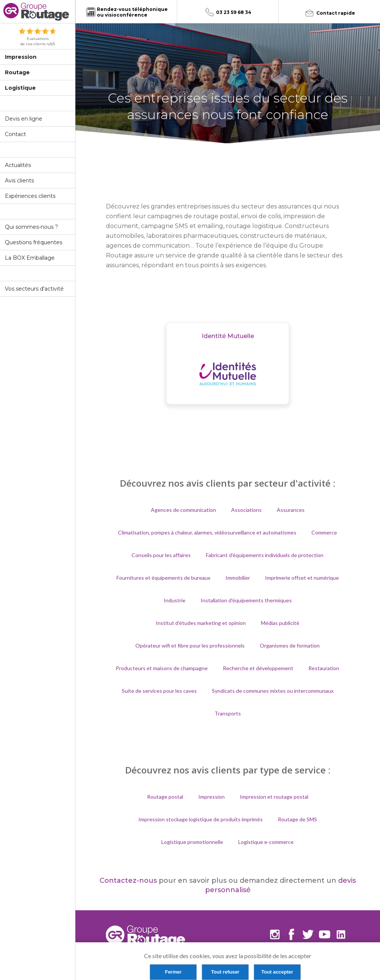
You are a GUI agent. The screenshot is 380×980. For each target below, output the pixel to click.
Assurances (291, 510)
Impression (21, 57)
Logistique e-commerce (266, 842)
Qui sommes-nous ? (31, 227)
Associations (246, 510)
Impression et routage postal (274, 797)
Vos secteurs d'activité (34, 289)
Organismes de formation (290, 645)
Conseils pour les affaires (161, 555)
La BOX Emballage (30, 258)
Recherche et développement (258, 668)
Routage (17, 72)
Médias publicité (280, 623)
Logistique (20, 88)
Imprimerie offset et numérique (302, 578)
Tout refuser (225, 972)
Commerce (324, 532)
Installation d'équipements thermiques (246, 600)
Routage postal (165, 797)
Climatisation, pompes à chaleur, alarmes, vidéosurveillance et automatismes (207, 532)
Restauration (324, 668)
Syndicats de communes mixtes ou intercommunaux (273, 691)
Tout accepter (277, 972)
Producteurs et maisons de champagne (162, 668)
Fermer (173, 972)
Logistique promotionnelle (192, 842)
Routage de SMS (297, 819)
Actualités (18, 165)
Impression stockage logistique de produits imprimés (201, 819)
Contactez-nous (128, 880)
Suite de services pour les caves (159, 691)
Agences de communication (183, 510)
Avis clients (19, 181)
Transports (228, 713)
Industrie (175, 600)
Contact (15, 134)
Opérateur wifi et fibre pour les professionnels (190, 645)
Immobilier (238, 578)
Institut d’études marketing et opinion (201, 623)
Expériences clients (30, 196)
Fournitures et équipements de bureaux (163, 578)
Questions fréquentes (34, 242)
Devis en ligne (24, 119)
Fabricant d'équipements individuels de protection (265, 555)
